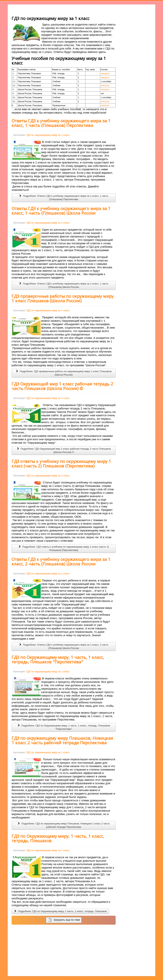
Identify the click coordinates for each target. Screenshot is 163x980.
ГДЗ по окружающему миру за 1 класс (48, 135)
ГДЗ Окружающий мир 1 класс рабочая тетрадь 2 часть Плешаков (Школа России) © (62, 386)
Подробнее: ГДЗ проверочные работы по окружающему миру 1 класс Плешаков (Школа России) (64, 373)
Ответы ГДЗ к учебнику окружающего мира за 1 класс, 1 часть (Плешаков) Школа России (61, 211)
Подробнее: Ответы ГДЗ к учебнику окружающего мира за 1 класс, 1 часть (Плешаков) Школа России (64, 285)
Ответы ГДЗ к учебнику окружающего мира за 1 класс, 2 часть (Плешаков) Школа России (61, 561)
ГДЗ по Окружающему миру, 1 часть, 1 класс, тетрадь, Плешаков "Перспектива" (58, 659)
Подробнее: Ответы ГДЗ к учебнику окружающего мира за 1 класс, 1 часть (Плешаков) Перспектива (64, 198)
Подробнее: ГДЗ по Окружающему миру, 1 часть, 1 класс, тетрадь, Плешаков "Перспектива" (64, 727)
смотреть (105, 73)
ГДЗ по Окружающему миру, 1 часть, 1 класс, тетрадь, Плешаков (58, 838)
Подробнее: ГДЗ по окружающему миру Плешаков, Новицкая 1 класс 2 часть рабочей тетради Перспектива (64, 825)
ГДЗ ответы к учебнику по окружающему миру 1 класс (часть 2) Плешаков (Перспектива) (61, 463)
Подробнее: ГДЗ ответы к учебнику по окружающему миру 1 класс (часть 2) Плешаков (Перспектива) (64, 548)
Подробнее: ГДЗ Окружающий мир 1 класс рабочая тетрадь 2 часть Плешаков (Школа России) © (64, 450)
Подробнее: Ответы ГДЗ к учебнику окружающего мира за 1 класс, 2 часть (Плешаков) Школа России (64, 646)
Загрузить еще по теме (64, 920)
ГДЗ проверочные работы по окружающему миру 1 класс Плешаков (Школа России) (63, 298)
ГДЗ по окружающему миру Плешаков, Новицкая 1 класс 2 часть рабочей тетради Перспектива (62, 740)
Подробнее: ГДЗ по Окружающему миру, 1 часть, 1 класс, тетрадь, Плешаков (60, 911)
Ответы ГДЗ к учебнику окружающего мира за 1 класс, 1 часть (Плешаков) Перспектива (61, 123)
